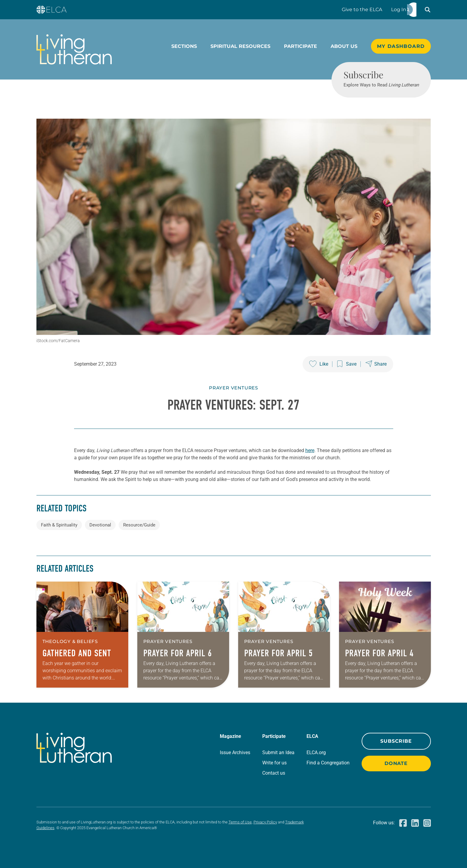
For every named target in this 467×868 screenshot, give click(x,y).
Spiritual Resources (240, 46)
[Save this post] (347, 364)
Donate (396, 763)
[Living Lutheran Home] (74, 49)
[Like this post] (319, 364)
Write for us (274, 763)
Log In (399, 9)
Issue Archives (235, 752)
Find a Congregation (328, 763)
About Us (344, 46)
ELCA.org (316, 752)
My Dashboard (401, 46)
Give (362, 9)
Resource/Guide (139, 525)
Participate (300, 46)
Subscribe (396, 741)
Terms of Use (240, 822)
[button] (428, 10)
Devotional (100, 525)
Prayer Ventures (234, 388)
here (310, 450)
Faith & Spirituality (59, 525)
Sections (184, 46)
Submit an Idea (278, 752)
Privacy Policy (265, 822)
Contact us (274, 773)
